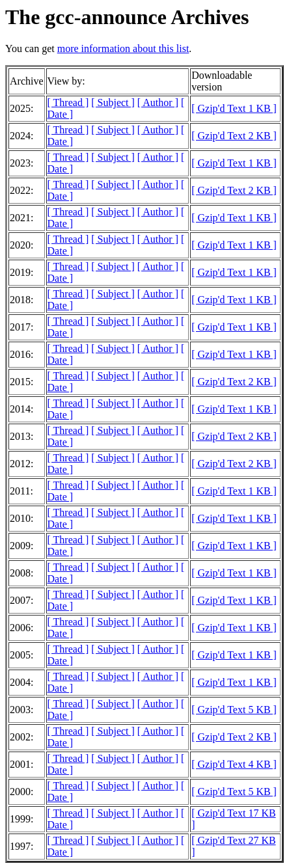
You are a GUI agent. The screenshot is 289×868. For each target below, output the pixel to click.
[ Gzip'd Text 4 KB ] (234, 764)
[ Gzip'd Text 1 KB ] (234, 108)
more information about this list (123, 48)
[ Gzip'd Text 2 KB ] (234, 136)
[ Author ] (158, 102)
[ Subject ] (113, 102)
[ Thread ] (68, 102)
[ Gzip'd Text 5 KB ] (234, 710)
